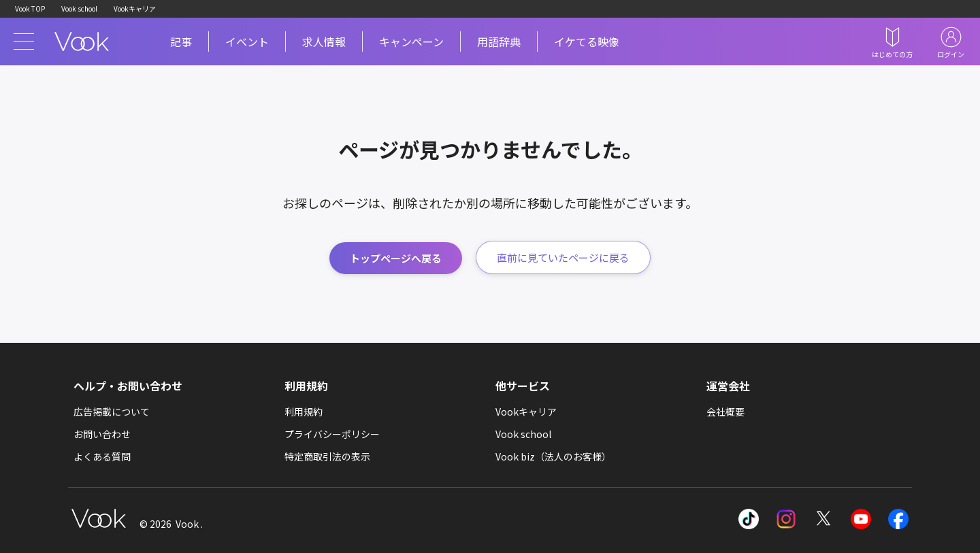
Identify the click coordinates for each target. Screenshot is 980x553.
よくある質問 (102, 456)
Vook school (79, 9)
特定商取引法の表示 (327, 456)
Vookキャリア (135, 9)
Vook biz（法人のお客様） (553, 456)
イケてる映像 (587, 41)
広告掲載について (112, 412)
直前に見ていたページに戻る (563, 257)
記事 (181, 41)
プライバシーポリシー (332, 434)
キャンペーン (411, 41)
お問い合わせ (102, 434)
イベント (247, 41)
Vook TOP (30, 9)
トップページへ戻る (396, 258)
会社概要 (725, 412)
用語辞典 (499, 41)
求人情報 (324, 41)
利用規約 (304, 412)
